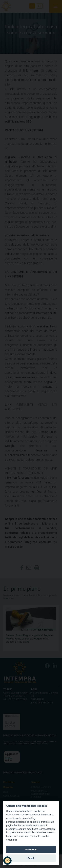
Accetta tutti (31, 849)
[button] (7, 861)
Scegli (31, 858)
